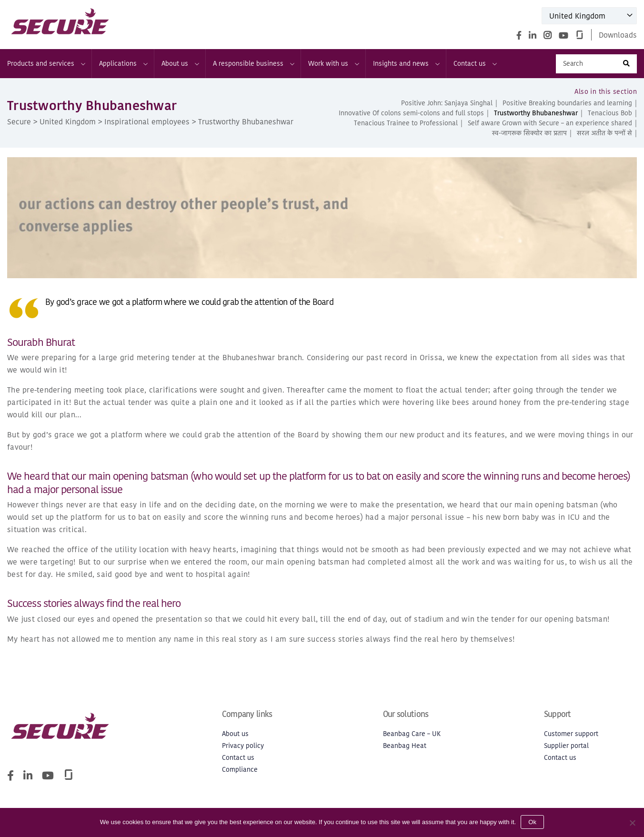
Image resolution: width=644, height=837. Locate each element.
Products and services (46, 64)
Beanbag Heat (405, 746)
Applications (123, 64)
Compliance (240, 770)
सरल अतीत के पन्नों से (604, 133)
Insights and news (406, 64)
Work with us (333, 64)
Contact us (475, 64)
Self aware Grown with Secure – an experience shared (550, 123)
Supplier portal (566, 746)
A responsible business (253, 64)
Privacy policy (243, 746)
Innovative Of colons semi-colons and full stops (411, 113)
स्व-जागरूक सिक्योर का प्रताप (529, 133)
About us (180, 64)
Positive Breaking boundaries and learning (567, 103)
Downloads (618, 35)
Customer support (571, 734)
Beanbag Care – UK (412, 734)
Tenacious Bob (610, 113)
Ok (532, 822)
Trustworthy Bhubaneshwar (536, 113)
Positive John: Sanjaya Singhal (447, 103)
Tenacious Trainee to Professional (406, 123)
